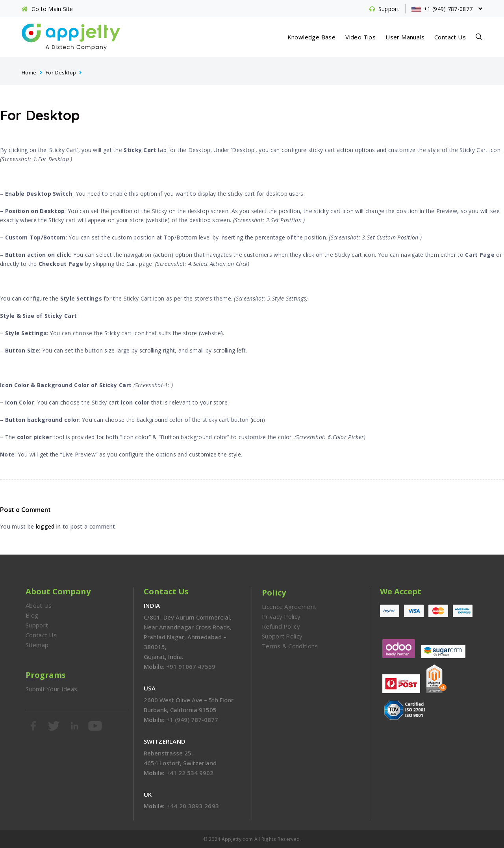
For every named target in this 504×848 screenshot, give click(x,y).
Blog (32, 615)
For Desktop (61, 72)
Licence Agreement (289, 607)
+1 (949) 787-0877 (192, 720)
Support (37, 625)
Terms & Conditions (290, 646)
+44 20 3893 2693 (193, 806)
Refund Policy (281, 626)
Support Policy (282, 636)
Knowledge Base (312, 37)
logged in (48, 526)
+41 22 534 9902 (190, 773)
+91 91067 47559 (191, 666)
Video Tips (360, 37)
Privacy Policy (281, 616)
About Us (39, 605)
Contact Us (450, 37)
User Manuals (405, 37)
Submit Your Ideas (51, 689)
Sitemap (37, 645)
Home (29, 72)
